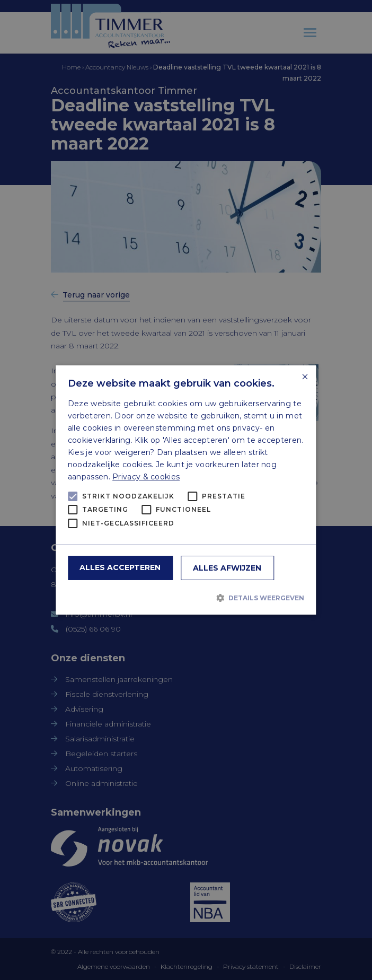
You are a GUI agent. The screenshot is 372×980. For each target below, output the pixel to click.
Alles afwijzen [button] (227, 568)
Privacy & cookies (146, 477)
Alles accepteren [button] (120, 567)
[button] (186, 598)
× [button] (304, 377)
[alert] (186, 490)
